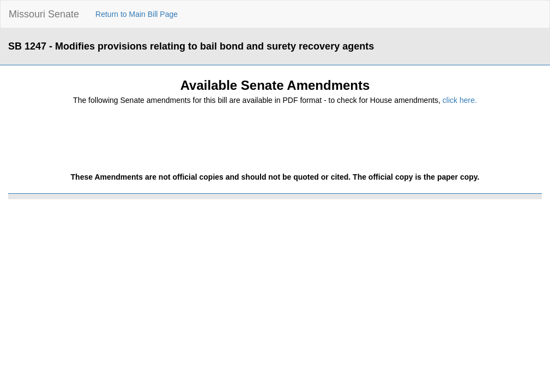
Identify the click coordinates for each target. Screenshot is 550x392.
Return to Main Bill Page (137, 14)
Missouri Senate (44, 14)
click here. (460, 100)
